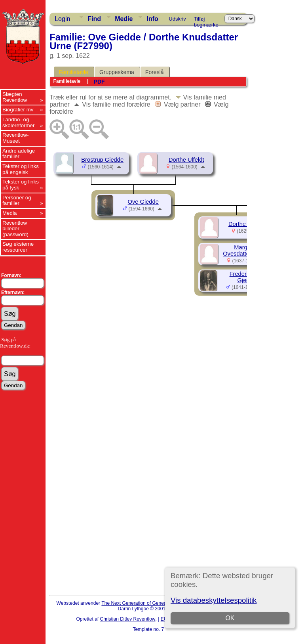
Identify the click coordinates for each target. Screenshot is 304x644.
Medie (124, 19)
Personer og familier (17, 201)
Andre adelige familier (19, 154)
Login (62, 19)
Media (9, 213)
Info (152, 19)
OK (230, 618)
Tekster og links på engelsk (21, 169)
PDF (99, 82)
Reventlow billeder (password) (15, 229)
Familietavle (73, 72)
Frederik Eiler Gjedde (247, 277)
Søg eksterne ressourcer (18, 247)
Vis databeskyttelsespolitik (214, 600)
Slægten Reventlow (15, 97)
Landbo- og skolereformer (18, 122)
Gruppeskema (117, 72)
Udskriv (177, 19)
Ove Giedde (143, 202)
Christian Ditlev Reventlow (127, 619)
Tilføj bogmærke (206, 20)
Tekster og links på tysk (21, 185)
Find (94, 19)
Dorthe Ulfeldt (186, 160)
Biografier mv (18, 110)
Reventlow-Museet (16, 138)
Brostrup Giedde (102, 160)
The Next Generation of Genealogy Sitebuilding (151, 603)
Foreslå (155, 72)
